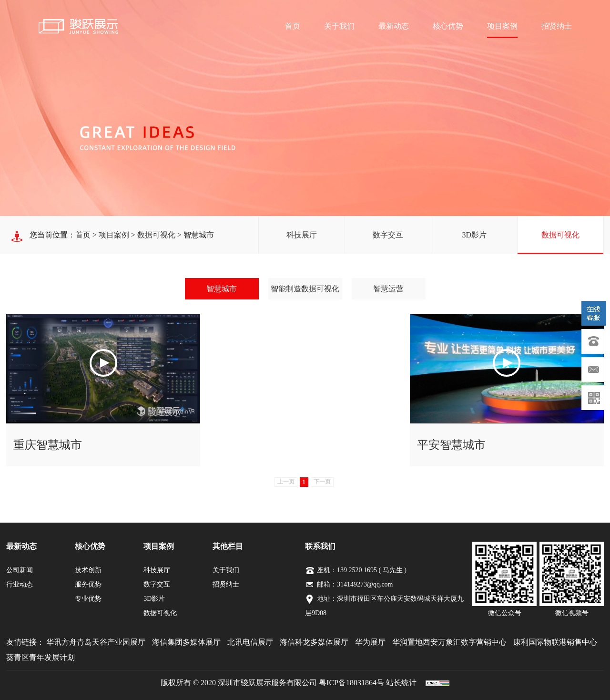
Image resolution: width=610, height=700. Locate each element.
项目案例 (502, 26)
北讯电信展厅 (250, 642)
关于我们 (339, 26)
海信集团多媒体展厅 (186, 642)
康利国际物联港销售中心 (555, 642)
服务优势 (88, 584)
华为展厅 (370, 642)
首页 (293, 26)
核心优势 (448, 26)
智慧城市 (222, 289)
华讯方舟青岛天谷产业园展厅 (96, 642)
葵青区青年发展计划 (41, 657)
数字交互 (388, 235)
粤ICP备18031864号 (351, 683)
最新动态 (394, 26)
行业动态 (20, 584)
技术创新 (88, 570)
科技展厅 (302, 235)
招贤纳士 (557, 26)
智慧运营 (388, 289)
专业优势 (88, 599)
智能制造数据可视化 (305, 289)
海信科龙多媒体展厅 (314, 642)
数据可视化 (560, 235)
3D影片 (474, 235)
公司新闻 (20, 570)
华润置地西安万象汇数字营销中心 (449, 642)
